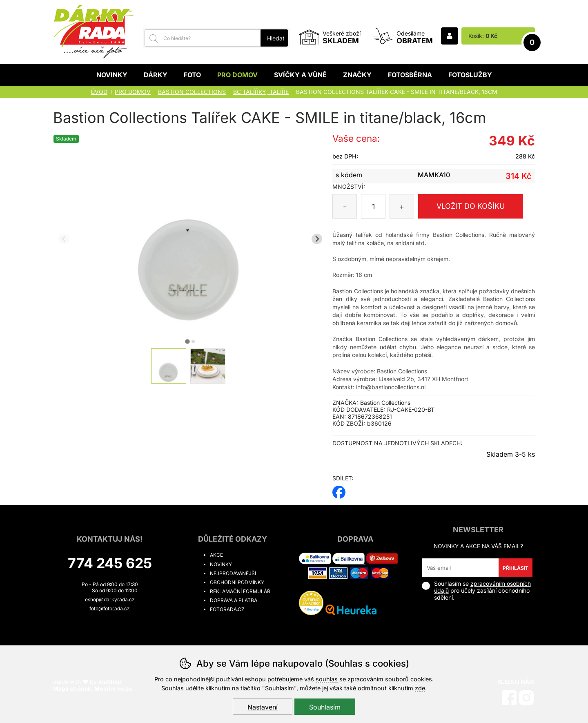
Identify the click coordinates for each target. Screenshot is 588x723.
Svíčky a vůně (300, 75)
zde (420, 688)
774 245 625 (110, 563)
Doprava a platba (234, 600)
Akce (216, 555)
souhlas (327, 679)
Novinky (112, 75)
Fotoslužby (470, 75)
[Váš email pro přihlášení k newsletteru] (460, 568)
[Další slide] (317, 239)
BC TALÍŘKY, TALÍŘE (261, 92)
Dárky (156, 75)
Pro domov (237, 75)
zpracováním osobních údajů (482, 587)
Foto (192, 75)
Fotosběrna (410, 75)
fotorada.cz (227, 609)
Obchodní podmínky (237, 582)
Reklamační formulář (240, 591)
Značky (357, 75)
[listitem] (169, 366)
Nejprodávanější (233, 573)
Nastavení (263, 707)
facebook (339, 490)
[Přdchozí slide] (64, 239)
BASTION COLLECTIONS (192, 92)
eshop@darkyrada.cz (110, 599)
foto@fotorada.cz (110, 608)
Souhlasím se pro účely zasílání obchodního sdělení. (476, 590)
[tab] (188, 341)
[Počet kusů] (373, 206)
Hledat (276, 38)
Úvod (99, 92)
